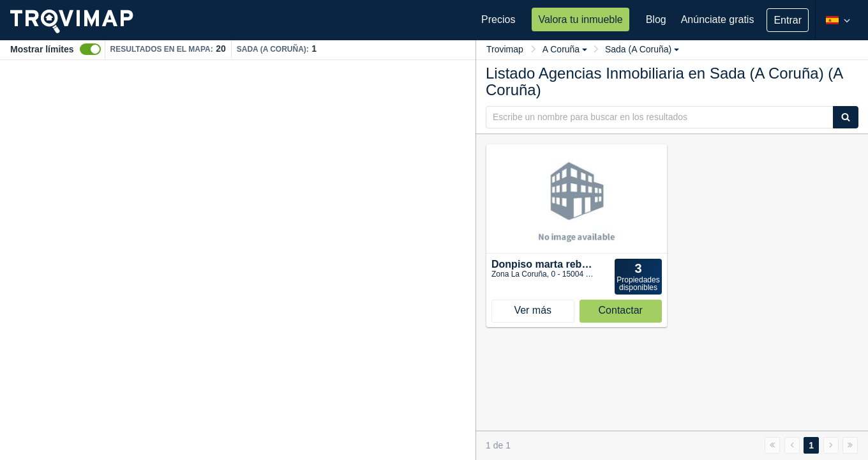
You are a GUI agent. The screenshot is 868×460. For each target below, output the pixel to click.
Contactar (621, 310)
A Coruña (565, 49)
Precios (498, 19)
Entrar (788, 20)
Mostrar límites (42, 49)
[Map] (238, 260)
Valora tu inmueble (580, 19)
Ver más (533, 310)
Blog (656, 19)
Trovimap (505, 49)
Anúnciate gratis (718, 19)
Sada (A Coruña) (642, 49)
